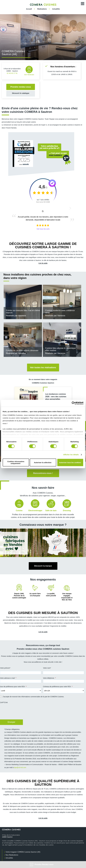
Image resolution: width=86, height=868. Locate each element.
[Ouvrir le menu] (83, 4)
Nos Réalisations (12, 855)
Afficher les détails (71, 455)
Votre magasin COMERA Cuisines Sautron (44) (23, 852)
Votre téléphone (49, 678)
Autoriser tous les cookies (70, 462)
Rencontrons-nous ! (43, 473)
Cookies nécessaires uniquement (16, 463)
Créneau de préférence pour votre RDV (58, 687)
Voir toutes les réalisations (43, 368)
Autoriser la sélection (43, 462)
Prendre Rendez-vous (42, 865)
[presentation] (17, 713)
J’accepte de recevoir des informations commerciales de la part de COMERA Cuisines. (33, 697)
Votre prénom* (5, 668)
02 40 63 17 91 (12, 73)
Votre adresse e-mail (8, 678)
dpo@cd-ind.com (20, 767)
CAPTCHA (4, 702)
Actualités (9, 858)
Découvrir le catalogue (21, 93)
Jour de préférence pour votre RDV (13, 687)
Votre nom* (47, 668)
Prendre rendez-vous (21, 87)
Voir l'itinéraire (29, 71)
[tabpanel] (43, 37)
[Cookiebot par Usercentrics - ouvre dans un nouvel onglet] (73, 403)
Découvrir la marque (43, 566)
